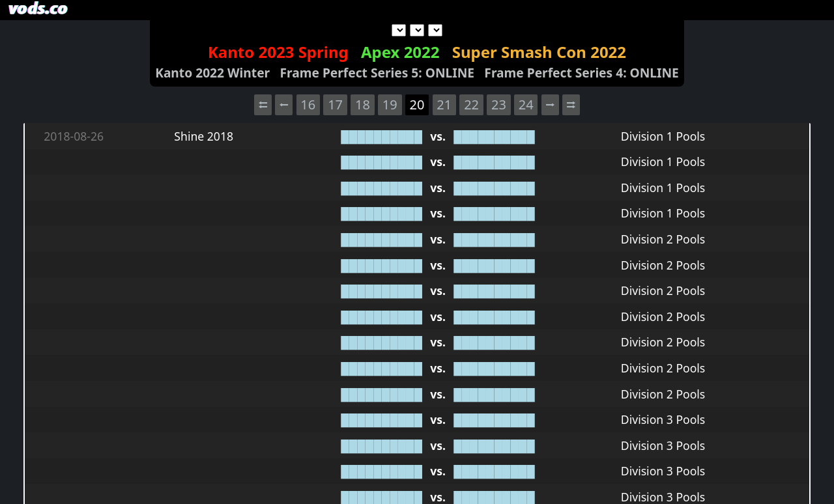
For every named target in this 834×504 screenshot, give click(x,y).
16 (308, 105)
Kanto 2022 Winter (212, 73)
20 (417, 105)
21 (444, 105)
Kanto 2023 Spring (278, 52)
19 (390, 105)
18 (363, 105)
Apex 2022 (400, 52)
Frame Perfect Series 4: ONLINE (582, 73)
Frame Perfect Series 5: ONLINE (378, 73)
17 (335, 105)
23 (499, 105)
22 (471, 105)
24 (526, 105)
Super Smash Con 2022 (539, 52)
